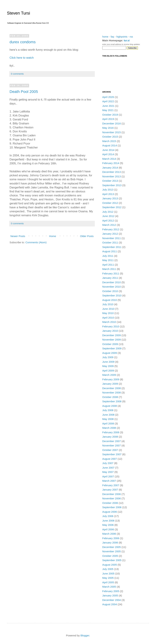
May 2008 (108, 419)
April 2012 (108, 221)
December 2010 (112, 282)
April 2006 (108, 529)
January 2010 (110, 331)
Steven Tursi (18, 13)
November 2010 (112, 287)
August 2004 (110, 604)
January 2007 (110, 490)
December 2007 (112, 441)
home (105, 37)
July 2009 (108, 357)
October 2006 (110, 503)
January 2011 (110, 278)
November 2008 (112, 393)
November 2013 (112, 176)
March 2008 (109, 428)
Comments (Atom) (36, 242)
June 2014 (108, 150)
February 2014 (111, 163)
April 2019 (108, 119)
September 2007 (112, 454)
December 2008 (112, 388)
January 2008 (110, 437)
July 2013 (108, 190)
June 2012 (108, 216)
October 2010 (110, 291)
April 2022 (108, 101)
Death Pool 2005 (24, 92)
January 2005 (110, 595)
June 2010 (108, 309)
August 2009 (110, 353)
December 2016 (112, 123)
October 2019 (110, 115)
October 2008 (110, 397)
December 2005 (112, 547)
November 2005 (112, 551)
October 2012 (110, 203)
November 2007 (112, 445)
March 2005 (109, 587)
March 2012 (109, 225)
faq (112, 37)
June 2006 (108, 521)
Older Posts (87, 236)
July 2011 (108, 256)
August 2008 (110, 406)
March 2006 (109, 534)
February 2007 (111, 485)
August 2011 (110, 251)
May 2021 (108, 110)
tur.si (127, 40)
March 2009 (109, 375)
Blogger (85, 635)
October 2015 (110, 137)
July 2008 (108, 410)
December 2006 (112, 494)
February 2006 (111, 538)
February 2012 (111, 229)
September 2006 (112, 507)
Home (53, 236)
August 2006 (110, 512)
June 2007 (108, 468)
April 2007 (108, 476)
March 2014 (109, 159)
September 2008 (112, 401)
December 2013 (112, 172)
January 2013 (110, 198)
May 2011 (108, 260)
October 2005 (110, 556)
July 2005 (108, 569)
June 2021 (108, 106)
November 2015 (112, 132)
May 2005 (108, 578)
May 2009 (108, 366)
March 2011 (109, 269)
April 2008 (108, 423)
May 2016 (108, 128)
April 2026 (108, 97)
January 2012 (110, 234)
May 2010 (108, 313)
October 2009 (110, 344)
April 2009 (108, 371)
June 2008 (108, 415)
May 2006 (108, 525)
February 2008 (111, 432)
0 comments (17, 74)
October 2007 (110, 450)
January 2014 (110, 168)
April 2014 (108, 154)
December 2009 (112, 335)
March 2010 (109, 322)
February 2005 (111, 591)
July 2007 (108, 463)
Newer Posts (18, 236)
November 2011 (112, 238)
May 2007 (108, 472)
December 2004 (112, 600)
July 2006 (108, 516)
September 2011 (112, 247)
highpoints (122, 37)
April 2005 (108, 582)
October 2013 (110, 181)
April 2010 (108, 318)
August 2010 (110, 300)
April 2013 (108, 194)
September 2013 (112, 185)
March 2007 (109, 481)
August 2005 (110, 565)
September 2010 (112, 295)
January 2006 (110, 543)
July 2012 (108, 212)
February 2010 (111, 326)
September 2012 (112, 207)
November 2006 (112, 498)
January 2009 (110, 384)
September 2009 (112, 348)
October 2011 (110, 242)
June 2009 (108, 362)
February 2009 (111, 379)
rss (131, 37)
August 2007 (110, 459)
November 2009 (112, 340)
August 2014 (110, 145)
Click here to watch (22, 58)
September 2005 (112, 560)
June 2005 (108, 573)
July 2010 (108, 304)
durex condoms (23, 42)
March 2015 (109, 141)
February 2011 (111, 273)
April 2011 (108, 265)
